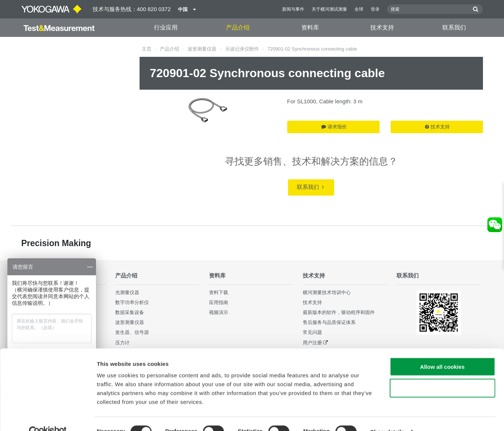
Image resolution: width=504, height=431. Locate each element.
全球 (359, 9)
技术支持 (382, 27)
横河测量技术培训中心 (327, 292)
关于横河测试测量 (329, 9)
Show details (388, 416)
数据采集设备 (130, 312)
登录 (375, 9)
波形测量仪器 (202, 49)
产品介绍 (238, 27)
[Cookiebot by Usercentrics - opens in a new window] (48, 417)
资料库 (310, 27)
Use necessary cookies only (442, 373)
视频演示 (219, 312)
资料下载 (219, 292)
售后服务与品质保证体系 (329, 322)
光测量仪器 (127, 292)
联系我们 (454, 27)
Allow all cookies (443, 351)
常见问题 (312, 332)
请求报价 (334, 127)
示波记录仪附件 (242, 49)
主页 (147, 49)
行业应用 (166, 27)
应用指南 (219, 302)
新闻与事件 (293, 9)
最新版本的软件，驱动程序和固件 (339, 312)
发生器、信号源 (132, 332)
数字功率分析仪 (132, 302)
